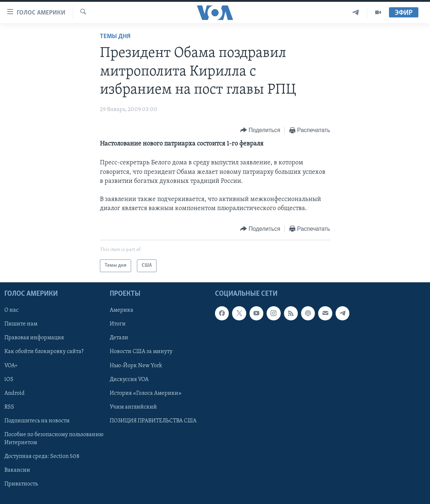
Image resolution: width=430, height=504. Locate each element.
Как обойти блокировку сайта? (44, 352)
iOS (9, 379)
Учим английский (133, 407)
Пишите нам (21, 324)
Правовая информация (34, 338)
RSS (9, 407)
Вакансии (17, 470)
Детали (119, 338)
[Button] (260, 130)
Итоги (118, 324)
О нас (11, 310)
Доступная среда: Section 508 (42, 456)
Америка (121, 310)
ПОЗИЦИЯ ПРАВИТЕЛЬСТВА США (153, 421)
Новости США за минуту (141, 352)
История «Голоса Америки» (146, 393)
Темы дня (115, 36)
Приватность (21, 484)
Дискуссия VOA (129, 379)
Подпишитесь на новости (37, 421)
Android (15, 393)
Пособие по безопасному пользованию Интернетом (54, 438)
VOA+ (11, 365)
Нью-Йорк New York (136, 365)
